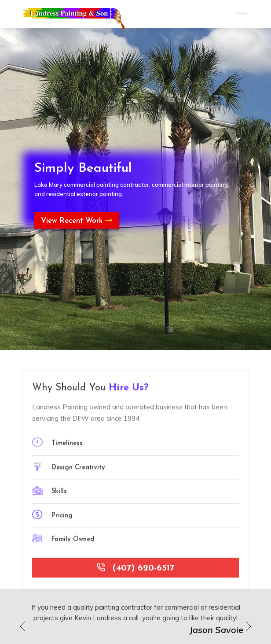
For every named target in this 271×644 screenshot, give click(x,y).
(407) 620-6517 (135, 571)
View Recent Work (77, 221)
